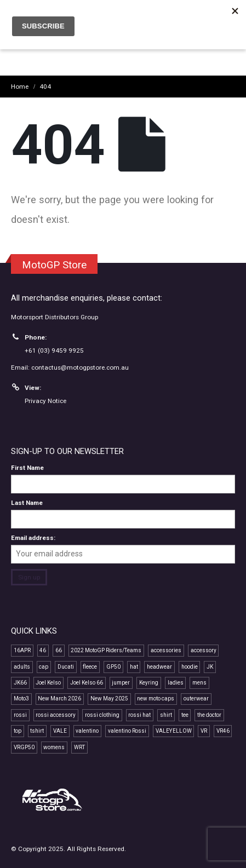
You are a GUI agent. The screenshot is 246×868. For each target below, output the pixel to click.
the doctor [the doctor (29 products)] (209, 715)
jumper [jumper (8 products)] (121, 683)
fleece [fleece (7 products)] (90, 667)
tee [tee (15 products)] (185, 715)
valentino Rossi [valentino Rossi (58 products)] (127, 731)
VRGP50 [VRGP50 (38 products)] (24, 747)
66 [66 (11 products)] (59, 650)
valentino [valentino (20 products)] (87, 731)
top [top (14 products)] (18, 731)
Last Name (27, 503)
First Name (27, 468)
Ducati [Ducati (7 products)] (66, 667)
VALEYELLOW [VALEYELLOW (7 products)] (174, 731)
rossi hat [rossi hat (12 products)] (139, 715)
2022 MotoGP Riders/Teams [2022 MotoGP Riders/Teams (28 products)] (106, 650)
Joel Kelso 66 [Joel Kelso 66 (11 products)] (87, 683)
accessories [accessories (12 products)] (166, 650)
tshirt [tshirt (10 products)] (37, 731)
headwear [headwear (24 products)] (159, 667)
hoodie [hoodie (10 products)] (190, 667)
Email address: (33, 538)
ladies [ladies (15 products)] (176, 683)
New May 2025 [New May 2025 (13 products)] (109, 699)
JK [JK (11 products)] (210, 667)
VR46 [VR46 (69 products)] (223, 731)
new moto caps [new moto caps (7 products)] (156, 699)
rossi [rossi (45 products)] (20, 715)
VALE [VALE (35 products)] (60, 731)
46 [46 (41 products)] (43, 650)
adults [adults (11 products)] (22, 667)
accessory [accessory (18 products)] (204, 650)
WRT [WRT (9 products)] (79, 747)
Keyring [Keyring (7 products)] (149, 683)
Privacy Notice (45, 401)
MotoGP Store (54, 265)
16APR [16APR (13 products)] (22, 650)
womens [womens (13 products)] (54, 747)
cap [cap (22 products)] (44, 667)
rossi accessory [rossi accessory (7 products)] (56, 715)
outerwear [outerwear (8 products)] (196, 699)
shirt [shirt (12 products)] (166, 715)
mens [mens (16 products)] (199, 683)
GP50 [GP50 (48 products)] (113, 667)
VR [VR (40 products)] (204, 731)
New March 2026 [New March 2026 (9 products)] (59, 699)
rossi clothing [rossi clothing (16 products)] (102, 715)
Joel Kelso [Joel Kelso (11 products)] (48, 683)
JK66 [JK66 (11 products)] (20, 683)
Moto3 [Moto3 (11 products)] (21, 699)
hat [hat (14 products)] (134, 667)
